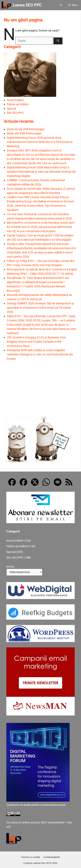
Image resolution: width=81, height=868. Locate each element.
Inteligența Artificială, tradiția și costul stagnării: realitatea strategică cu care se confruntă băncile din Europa (40, 354)
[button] (61, 5)
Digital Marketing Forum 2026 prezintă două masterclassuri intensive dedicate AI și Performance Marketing (40, 142)
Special (11, 109)
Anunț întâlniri (15, 100)
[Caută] (58, 41)
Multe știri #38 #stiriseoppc (24, 133)
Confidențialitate (51, 857)
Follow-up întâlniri (18, 104)
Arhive (10, 567)
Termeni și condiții (30, 857)
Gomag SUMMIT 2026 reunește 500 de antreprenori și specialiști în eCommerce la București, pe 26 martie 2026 (40, 308)
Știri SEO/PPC (15, 113)
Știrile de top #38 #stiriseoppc (26, 129)
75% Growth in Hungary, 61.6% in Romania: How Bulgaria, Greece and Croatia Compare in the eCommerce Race (36, 342)
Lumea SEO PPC (27, 5)
